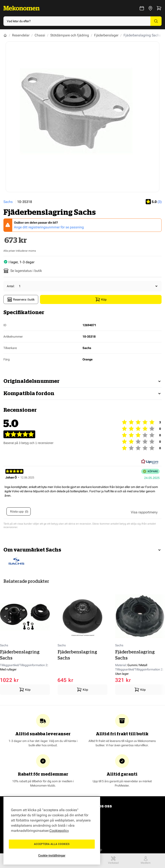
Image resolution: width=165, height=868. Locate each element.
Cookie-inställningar (52, 856)
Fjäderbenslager (106, 35)
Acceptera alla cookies (52, 844)
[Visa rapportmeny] (144, 512)
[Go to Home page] (21, 8)
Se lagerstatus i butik (23, 271)
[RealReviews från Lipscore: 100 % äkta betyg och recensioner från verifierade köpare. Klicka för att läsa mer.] (150, 462)
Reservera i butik (21, 299)
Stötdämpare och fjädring (70, 35)
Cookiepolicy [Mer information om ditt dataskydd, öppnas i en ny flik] (59, 831)
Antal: (11, 286)
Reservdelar (21, 35)
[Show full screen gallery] (82, 117)
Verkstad (113, 860)
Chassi (40, 35)
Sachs (8, 202)
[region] (52, 831)
